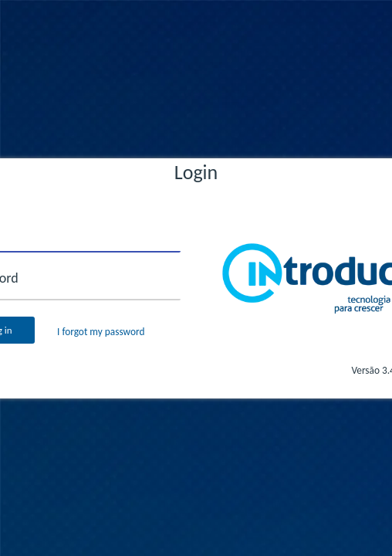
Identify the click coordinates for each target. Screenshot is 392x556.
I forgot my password (101, 332)
